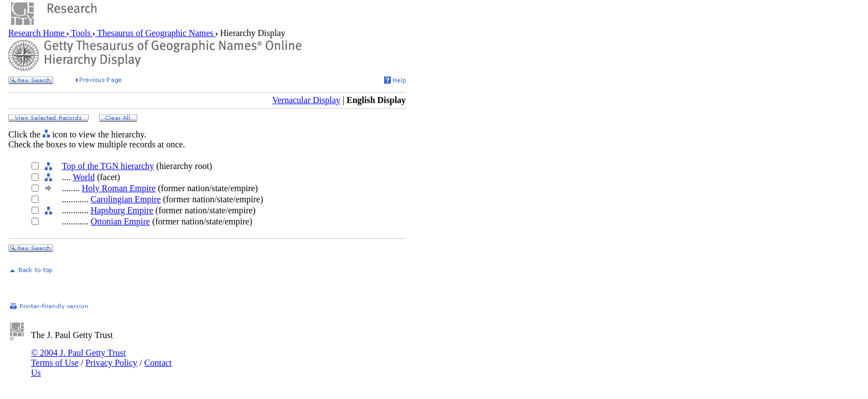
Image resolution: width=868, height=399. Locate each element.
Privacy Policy (111, 363)
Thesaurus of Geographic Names (156, 33)
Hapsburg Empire (122, 210)
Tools (81, 33)
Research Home (38, 33)
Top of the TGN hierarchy (108, 166)
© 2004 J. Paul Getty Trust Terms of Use (78, 358)
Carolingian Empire (126, 199)
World (84, 177)
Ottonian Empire (120, 221)
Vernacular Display (306, 100)
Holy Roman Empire (119, 188)
